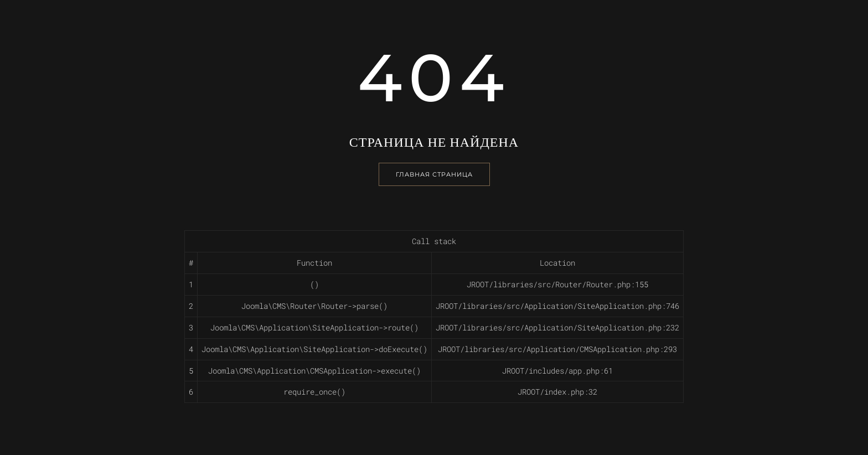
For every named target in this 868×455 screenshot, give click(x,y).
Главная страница (434, 174)
